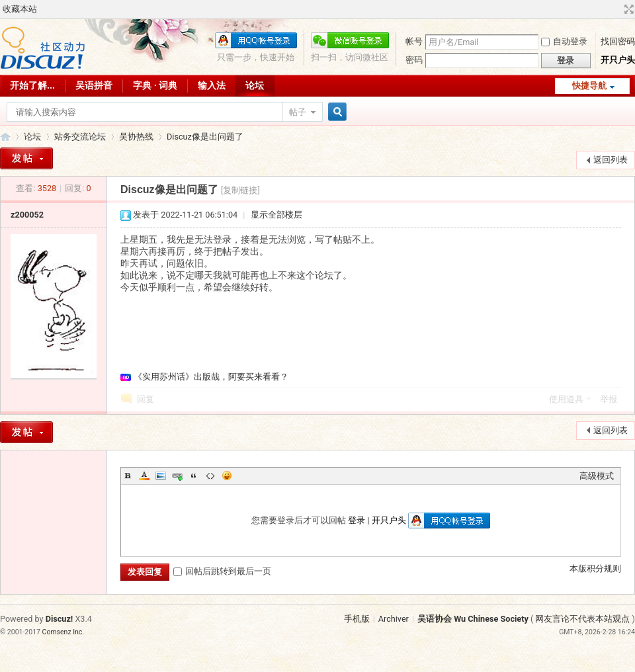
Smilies (227, 476)
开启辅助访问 (616, 9)
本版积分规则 (595, 568)
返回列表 (611, 160)
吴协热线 (136, 137)
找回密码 (618, 41)
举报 (609, 399)
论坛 (255, 85)
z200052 (27, 215)
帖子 (298, 112)
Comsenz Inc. (63, 632)
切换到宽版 (627, 9)
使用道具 (566, 399)
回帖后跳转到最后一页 (222, 571)
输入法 (212, 85)
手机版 (357, 619)
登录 (357, 520)
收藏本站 (20, 9)
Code (210, 476)
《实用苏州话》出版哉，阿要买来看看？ (211, 377)
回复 (146, 399)
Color (144, 476)
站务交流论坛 (80, 137)
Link (177, 476)
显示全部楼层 (276, 215)
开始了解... (32, 85)
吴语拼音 (94, 85)
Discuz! (60, 619)
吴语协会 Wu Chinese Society (473, 619)
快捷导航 (589, 86)
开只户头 (618, 60)
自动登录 (564, 41)
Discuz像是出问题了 (205, 137)
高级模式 (597, 476)
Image (161, 476)
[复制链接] (240, 190)
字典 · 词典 (155, 85)
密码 (414, 60)
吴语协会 (5, 137)
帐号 (414, 41)
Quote (194, 476)
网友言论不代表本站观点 (582, 619)
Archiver (394, 619)
